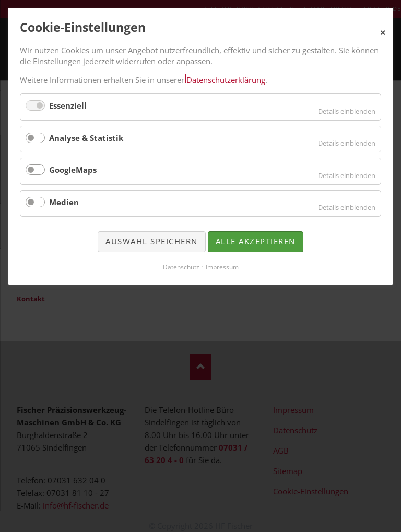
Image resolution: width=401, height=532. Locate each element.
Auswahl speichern (152, 241)
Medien (64, 202)
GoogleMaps (73, 170)
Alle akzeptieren (256, 241)
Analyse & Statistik (86, 138)
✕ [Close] (383, 32)
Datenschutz (181, 267)
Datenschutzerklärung (226, 80)
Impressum (222, 267)
